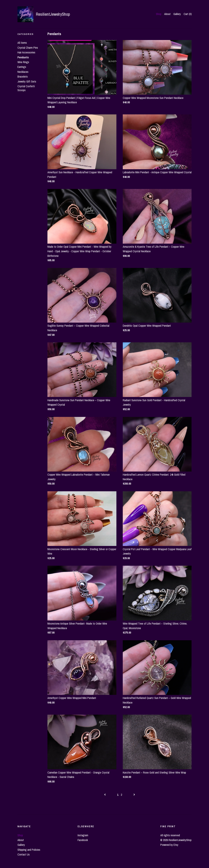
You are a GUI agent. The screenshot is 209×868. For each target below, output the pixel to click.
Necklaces (23, 72)
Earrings (22, 67)
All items (22, 43)
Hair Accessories (26, 52)
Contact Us (24, 854)
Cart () (188, 14)
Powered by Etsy (169, 845)
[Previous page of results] (105, 795)
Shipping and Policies (29, 850)
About (167, 14)
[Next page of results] (134, 795)
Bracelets (23, 77)
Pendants (23, 57)
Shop (159, 14)
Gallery (177, 14)
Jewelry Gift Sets (27, 81)
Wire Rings (23, 62)
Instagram (83, 835)
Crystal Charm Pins (28, 48)
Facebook (83, 840)
